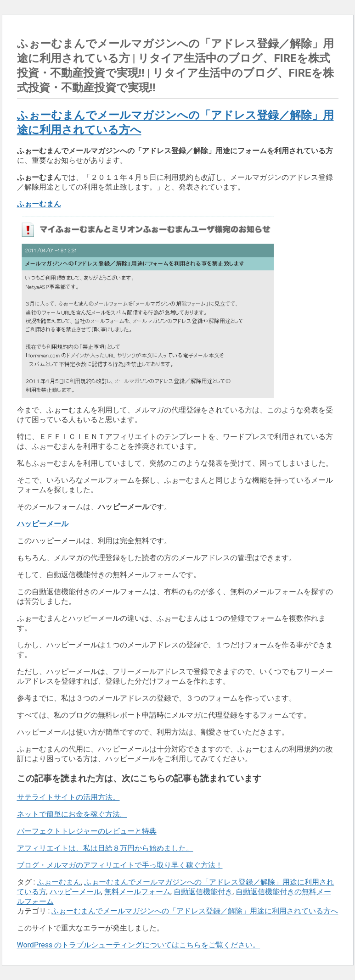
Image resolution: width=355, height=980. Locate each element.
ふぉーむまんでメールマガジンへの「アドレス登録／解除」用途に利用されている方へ (195, 911)
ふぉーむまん (59, 882)
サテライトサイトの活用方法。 (68, 797)
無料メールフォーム (137, 892)
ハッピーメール (75, 892)
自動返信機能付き (203, 892)
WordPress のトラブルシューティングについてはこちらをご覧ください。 (139, 945)
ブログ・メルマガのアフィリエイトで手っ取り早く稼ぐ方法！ (120, 865)
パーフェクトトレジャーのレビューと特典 (87, 831)
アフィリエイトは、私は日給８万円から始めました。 (105, 848)
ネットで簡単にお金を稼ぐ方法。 (72, 814)
